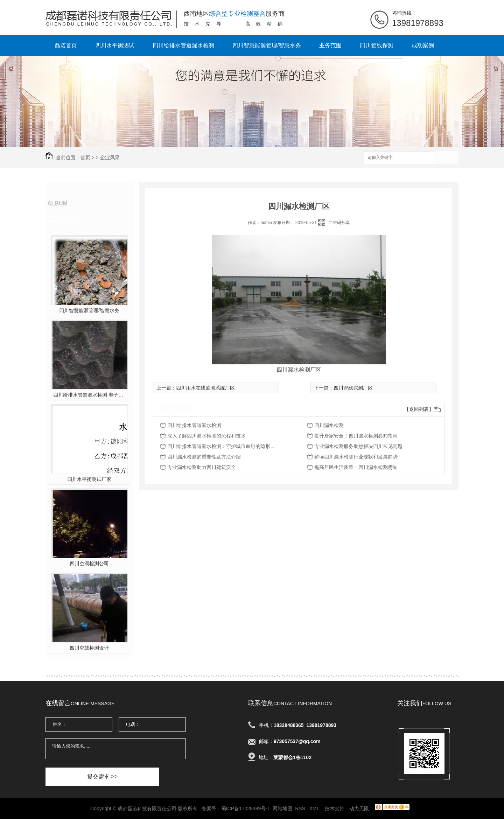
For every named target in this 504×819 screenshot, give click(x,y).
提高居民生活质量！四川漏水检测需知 (356, 467)
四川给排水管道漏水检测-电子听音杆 (89, 395)
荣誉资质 (66, 66)
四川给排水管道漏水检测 (183, 45)
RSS (301, 808)
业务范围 (330, 45)
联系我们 (188, 66)
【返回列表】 (419, 409)
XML (315, 808)
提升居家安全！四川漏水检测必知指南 (356, 436)
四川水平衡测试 (115, 45)
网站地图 (282, 808)
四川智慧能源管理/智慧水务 (267, 45)
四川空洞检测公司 (89, 563)
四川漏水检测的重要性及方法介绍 (204, 457)
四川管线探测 (377, 45)
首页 (85, 157)
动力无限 (359, 808)
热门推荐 (69, 221)
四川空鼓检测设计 (89, 648)
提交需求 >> (102, 776)
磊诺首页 (66, 45)
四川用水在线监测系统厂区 (205, 388)
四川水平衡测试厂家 (89, 479)
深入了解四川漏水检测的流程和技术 (206, 436)
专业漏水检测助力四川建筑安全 (202, 467)
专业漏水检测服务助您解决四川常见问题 (358, 446)
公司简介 (106, 66)
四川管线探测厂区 (353, 388)
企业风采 (110, 157)
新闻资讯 (147, 66)
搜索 (446, 158)
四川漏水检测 (329, 425)
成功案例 (423, 45)
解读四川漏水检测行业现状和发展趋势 (356, 457)
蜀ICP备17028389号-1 (246, 808)
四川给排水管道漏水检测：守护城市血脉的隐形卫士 (223, 446)
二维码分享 (339, 223)
